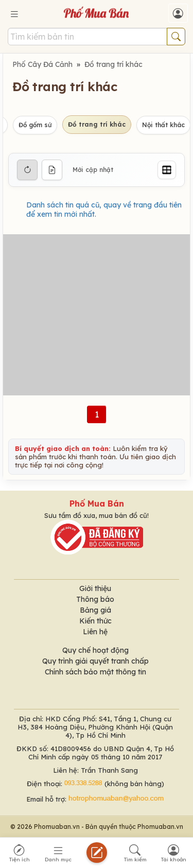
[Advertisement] (97, 315)
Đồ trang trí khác (113, 64)
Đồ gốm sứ (35, 125)
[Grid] (167, 170)
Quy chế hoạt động (95, 650)
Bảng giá (95, 610)
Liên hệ (95, 632)
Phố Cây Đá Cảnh (42, 64)
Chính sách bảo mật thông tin (95, 672)
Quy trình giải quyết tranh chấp (95, 661)
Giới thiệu (95, 588)
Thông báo (95, 599)
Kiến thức (95, 621)
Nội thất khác (163, 125)
